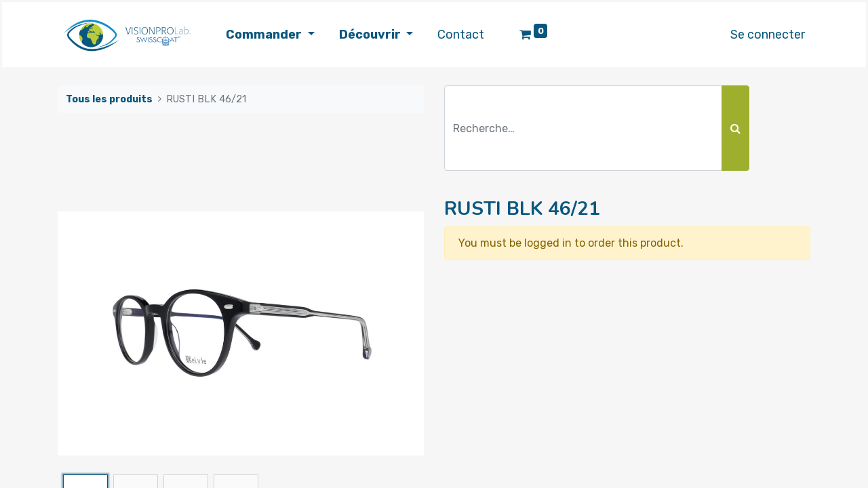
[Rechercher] (735, 128)
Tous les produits (109, 99)
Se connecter (768, 35)
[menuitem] (461, 35)
